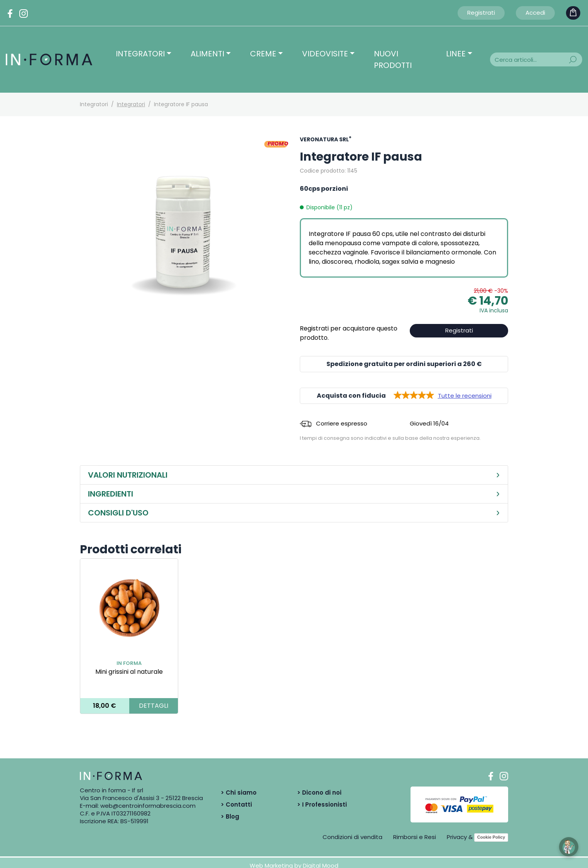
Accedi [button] (535, 13)
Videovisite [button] (325, 54)
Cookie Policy (491, 837)
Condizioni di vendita (352, 837)
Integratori (131, 104)
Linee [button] (456, 54)
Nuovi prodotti (393, 59)
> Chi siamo (239, 793)
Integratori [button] (140, 54)
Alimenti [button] (207, 54)
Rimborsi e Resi (415, 837)
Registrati (481, 13)
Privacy (457, 837)
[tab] (294, 475)
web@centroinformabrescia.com (148, 806)
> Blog (230, 816)
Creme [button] (263, 54)
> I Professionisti (322, 804)
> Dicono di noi (319, 793)
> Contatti (236, 804)
